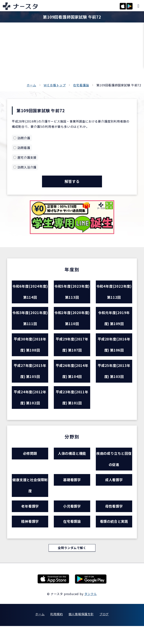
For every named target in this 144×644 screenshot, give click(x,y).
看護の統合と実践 (114, 539)
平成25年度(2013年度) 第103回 (114, 379)
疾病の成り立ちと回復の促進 (114, 471)
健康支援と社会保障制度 (30, 500)
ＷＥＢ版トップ (55, 85)
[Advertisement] (72, 54)
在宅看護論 (81, 85)
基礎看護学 (72, 494)
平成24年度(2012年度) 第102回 (30, 408)
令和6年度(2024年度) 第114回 (30, 294)
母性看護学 (114, 522)
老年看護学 (30, 522)
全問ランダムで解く (72, 566)
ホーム (31, 85)
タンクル (91, 612)
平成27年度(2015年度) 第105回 (30, 379)
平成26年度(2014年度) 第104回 (72, 379)
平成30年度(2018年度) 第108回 (30, 351)
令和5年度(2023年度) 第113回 (72, 294)
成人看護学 (114, 494)
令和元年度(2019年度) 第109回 (114, 322)
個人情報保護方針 (81, 632)
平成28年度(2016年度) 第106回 (114, 351)
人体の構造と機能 (72, 465)
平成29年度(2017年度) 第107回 (72, 351)
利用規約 (57, 632)
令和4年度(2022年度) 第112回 (114, 294)
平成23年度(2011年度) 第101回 (72, 408)
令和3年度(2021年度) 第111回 (30, 322)
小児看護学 (72, 522)
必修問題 (30, 465)
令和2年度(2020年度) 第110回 (72, 322)
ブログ (104, 632)
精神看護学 (30, 539)
